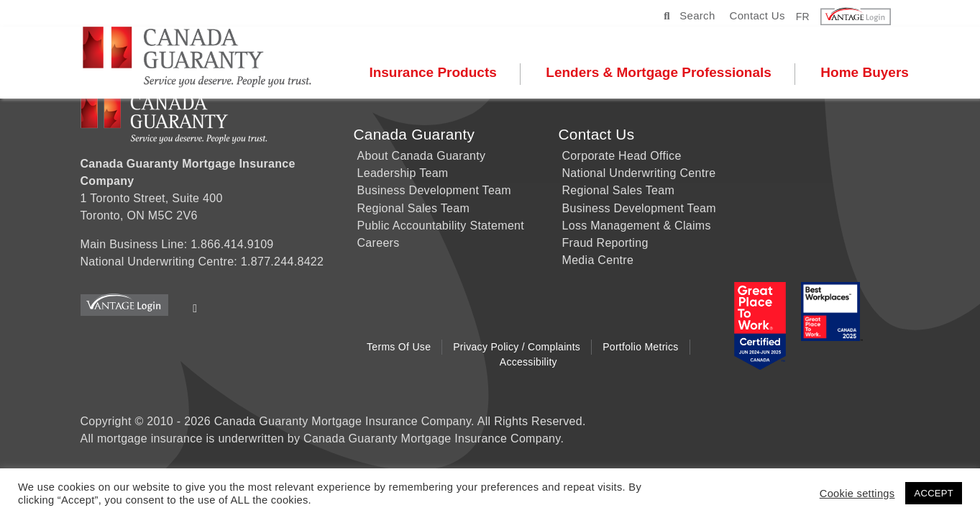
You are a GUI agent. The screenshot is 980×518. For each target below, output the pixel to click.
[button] (864, 17)
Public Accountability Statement (441, 226)
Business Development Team (434, 190)
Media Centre (598, 260)
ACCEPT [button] (934, 493)
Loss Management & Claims (637, 226)
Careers (379, 243)
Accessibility (528, 362)
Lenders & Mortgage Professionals (663, 73)
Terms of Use (399, 347)
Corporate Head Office (622, 156)
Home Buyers (869, 73)
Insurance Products (438, 73)
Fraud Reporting (605, 243)
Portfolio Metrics (640, 347)
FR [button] (803, 16)
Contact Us (757, 15)
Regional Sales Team (414, 208)
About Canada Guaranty (422, 156)
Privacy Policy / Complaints (517, 347)
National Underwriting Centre (639, 173)
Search (689, 15)
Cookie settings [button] (857, 494)
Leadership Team (403, 173)
